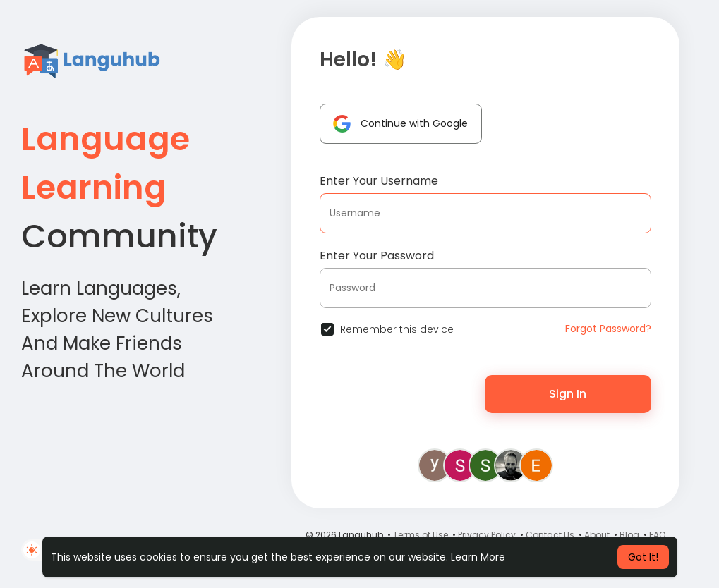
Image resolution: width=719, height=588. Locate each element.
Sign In (568, 394)
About (597, 535)
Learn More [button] (478, 557)
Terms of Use (421, 535)
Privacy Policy (487, 535)
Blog (629, 535)
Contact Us (550, 535)
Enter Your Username (379, 181)
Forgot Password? (608, 329)
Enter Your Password (377, 256)
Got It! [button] (643, 557)
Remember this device (397, 329)
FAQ (657, 535)
